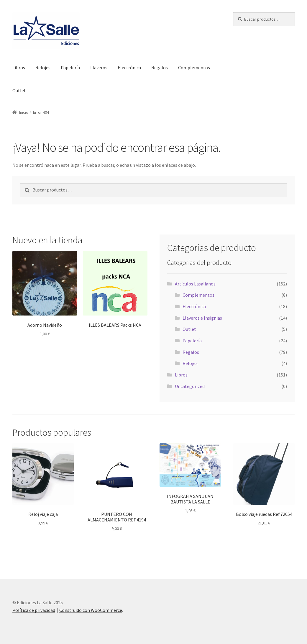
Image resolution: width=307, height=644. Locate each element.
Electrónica (129, 67)
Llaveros (99, 67)
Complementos (194, 67)
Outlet (19, 90)
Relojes (43, 67)
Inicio (24, 112)
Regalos (160, 67)
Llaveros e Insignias (202, 318)
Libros (19, 67)
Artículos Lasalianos (195, 284)
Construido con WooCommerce (91, 610)
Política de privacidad (34, 610)
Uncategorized (190, 386)
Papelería (70, 67)
